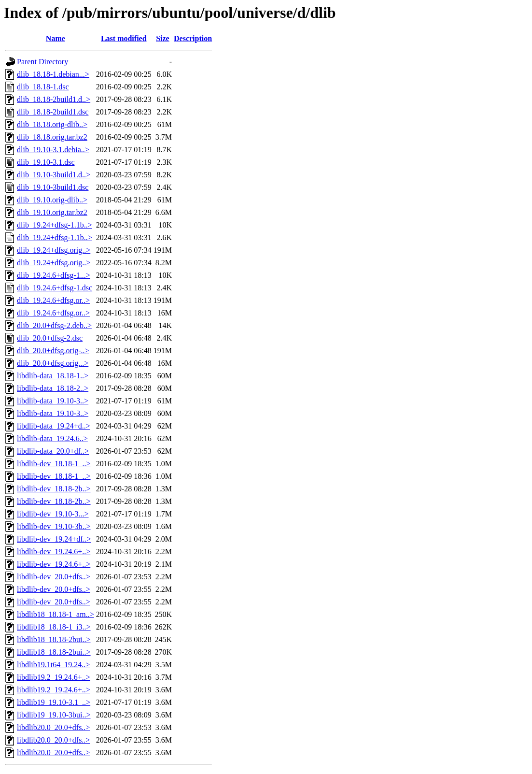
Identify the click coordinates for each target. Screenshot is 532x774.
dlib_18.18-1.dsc (43, 87)
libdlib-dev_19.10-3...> (53, 514)
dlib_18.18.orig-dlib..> (52, 124)
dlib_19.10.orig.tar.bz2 (52, 212)
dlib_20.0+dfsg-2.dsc (50, 338)
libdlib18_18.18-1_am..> (56, 614)
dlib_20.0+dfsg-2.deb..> (54, 325)
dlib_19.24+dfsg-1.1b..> (55, 225)
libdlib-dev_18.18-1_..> (54, 464)
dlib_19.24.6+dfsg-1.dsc (55, 288)
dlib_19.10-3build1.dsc (53, 187)
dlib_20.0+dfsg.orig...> (53, 363)
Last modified (124, 38)
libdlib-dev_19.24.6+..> (54, 552)
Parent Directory (42, 62)
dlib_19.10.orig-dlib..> (52, 200)
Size (163, 38)
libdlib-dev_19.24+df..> (54, 539)
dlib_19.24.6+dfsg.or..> (53, 300)
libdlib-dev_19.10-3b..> (54, 526)
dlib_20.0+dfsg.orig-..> (53, 351)
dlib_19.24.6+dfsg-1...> (54, 275)
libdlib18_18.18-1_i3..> (54, 627)
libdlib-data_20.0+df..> (53, 451)
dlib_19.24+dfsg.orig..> (54, 250)
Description (193, 38)
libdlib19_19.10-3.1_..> (54, 702)
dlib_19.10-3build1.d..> (54, 175)
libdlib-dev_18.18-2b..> (54, 489)
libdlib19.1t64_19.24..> (53, 665)
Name (56, 38)
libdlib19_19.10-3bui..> (54, 715)
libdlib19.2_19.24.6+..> (54, 677)
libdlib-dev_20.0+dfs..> (54, 577)
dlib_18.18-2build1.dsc (53, 112)
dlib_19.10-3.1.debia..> (53, 150)
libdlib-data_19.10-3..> (53, 401)
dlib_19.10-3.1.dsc (46, 162)
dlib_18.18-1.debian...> (53, 74)
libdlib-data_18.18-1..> (53, 376)
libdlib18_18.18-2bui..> (54, 639)
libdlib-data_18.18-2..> (53, 388)
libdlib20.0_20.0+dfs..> (53, 727)
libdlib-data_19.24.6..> (52, 438)
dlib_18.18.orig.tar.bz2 (52, 137)
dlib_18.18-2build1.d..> (54, 99)
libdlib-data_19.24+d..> (54, 426)
